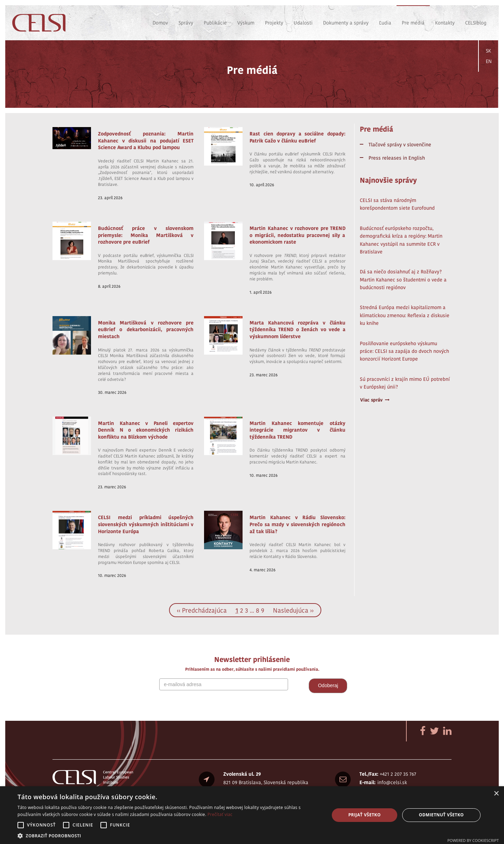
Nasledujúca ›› (293, 610)
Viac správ (375, 400)
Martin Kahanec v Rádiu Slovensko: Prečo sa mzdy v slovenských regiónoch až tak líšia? (297, 524)
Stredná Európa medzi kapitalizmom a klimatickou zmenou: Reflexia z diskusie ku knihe (405, 315)
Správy (186, 23)
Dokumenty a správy (346, 23)
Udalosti (303, 23)
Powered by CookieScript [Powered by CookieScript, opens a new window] (473, 840)
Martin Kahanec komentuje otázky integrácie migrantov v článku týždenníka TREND (297, 430)
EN (489, 61)
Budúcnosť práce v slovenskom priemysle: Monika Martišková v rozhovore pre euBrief (146, 235)
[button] (169, 835)
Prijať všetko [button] (365, 815)
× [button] (496, 794)
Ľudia (385, 23)
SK (488, 51)
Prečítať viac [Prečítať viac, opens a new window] (220, 814)
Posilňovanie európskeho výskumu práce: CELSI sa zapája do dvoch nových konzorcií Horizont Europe (404, 351)
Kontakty (445, 23)
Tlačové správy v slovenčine (400, 145)
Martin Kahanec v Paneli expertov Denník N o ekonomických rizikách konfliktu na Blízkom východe (146, 430)
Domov (160, 23)
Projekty (274, 23)
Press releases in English (397, 158)
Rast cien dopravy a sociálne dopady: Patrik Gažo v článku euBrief (297, 137)
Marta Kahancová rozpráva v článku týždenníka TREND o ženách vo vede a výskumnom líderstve (297, 330)
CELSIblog (476, 23)
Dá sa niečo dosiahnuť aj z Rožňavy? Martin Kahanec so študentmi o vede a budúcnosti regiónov (403, 280)
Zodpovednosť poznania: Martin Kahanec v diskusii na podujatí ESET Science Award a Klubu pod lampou (146, 141)
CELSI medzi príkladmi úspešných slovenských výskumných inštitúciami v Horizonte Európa (146, 524)
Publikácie (215, 23)
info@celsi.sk (392, 782)
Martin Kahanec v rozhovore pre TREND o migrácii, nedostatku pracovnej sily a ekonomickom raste (297, 235)
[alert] (252, 815)
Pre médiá (413, 23)
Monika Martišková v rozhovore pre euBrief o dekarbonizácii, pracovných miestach (146, 330)
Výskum (246, 23)
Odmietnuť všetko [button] (441, 815)
